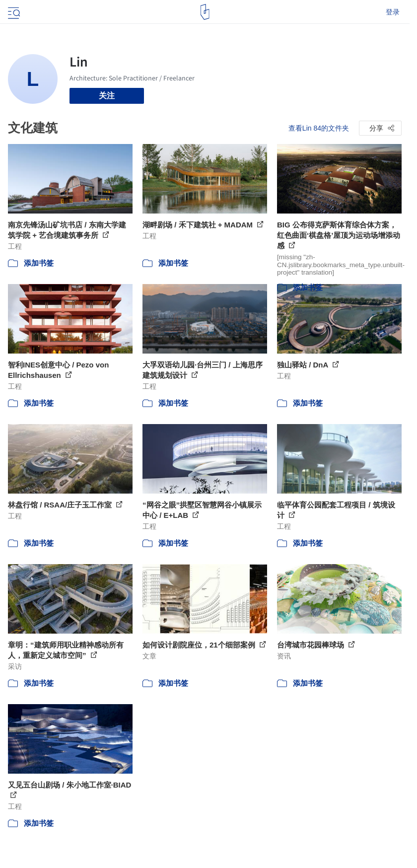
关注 (107, 96)
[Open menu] (13, 12)
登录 (393, 12)
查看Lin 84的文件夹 (319, 128)
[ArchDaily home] (205, 12)
